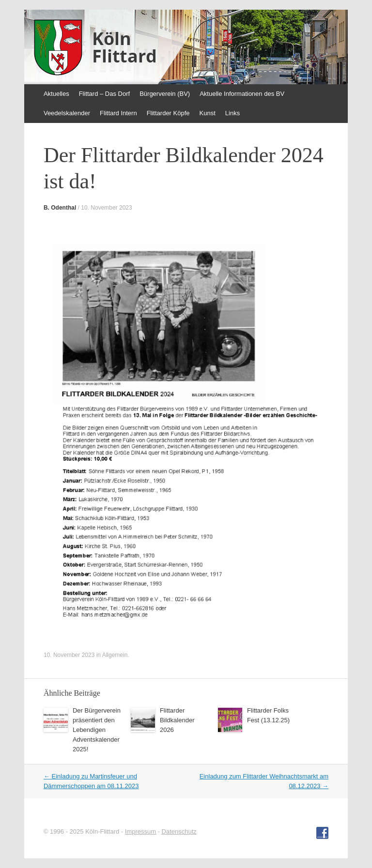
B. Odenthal (60, 208)
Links (232, 113)
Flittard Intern (118, 113)
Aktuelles (56, 94)
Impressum (140, 831)
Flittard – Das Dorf (104, 94)
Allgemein (115, 655)
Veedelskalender (67, 113)
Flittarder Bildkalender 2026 (177, 720)
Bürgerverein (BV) (165, 94)
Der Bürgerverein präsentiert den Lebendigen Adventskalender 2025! (97, 730)
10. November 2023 (106, 208)
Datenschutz (179, 831)
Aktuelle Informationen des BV (242, 94)
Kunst (208, 113)
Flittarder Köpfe (168, 113)
